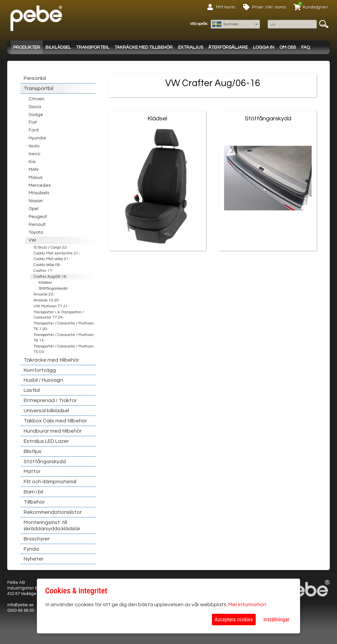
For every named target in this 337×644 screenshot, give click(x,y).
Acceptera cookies (234, 620)
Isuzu (34, 146)
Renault (37, 225)
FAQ (305, 47)
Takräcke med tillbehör (144, 47)
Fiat (33, 122)
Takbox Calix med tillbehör (55, 421)
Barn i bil (33, 492)
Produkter (27, 47)
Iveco (34, 154)
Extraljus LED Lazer (46, 441)
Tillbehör (34, 502)
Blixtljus (33, 451)
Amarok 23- (44, 294)
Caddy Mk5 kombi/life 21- (57, 253)
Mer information (247, 605)
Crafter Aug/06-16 (50, 277)
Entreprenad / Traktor (50, 400)
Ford (34, 130)
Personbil (35, 78)
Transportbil (93, 47)
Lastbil (32, 390)
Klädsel (45, 283)
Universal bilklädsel (46, 411)
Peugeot (38, 217)
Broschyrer (37, 539)
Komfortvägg (40, 370)
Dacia (35, 107)
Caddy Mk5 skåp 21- (52, 259)
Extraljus (191, 47)
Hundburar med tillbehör (53, 431)
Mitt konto (225, 7)
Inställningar (276, 620)
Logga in (264, 47)
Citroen (37, 99)
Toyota (36, 232)
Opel (34, 209)
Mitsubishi (39, 193)
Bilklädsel (58, 47)
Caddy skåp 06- (47, 265)
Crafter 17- (43, 271)
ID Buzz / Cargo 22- (51, 247)
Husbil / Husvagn (43, 380)
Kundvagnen (315, 7)
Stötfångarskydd (53, 288)
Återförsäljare (228, 47)
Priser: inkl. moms (269, 7)
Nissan (36, 201)
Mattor (32, 471)
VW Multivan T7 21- (51, 306)
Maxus (36, 178)
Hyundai (37, 138)
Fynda (31, 549)
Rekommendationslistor (53, 512)
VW (32, 240)
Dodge (36, 115)
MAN (34, 170)
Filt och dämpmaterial (50, 482)
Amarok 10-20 (46, 300)
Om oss (288, 47)
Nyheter (34, 559)
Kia (32, 162)
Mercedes (40, 185)
